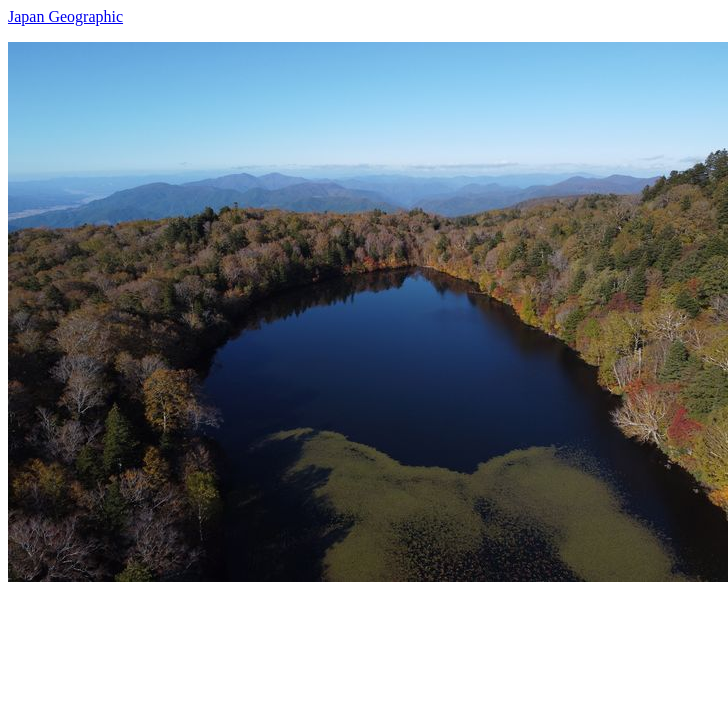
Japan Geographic (65, 16)
